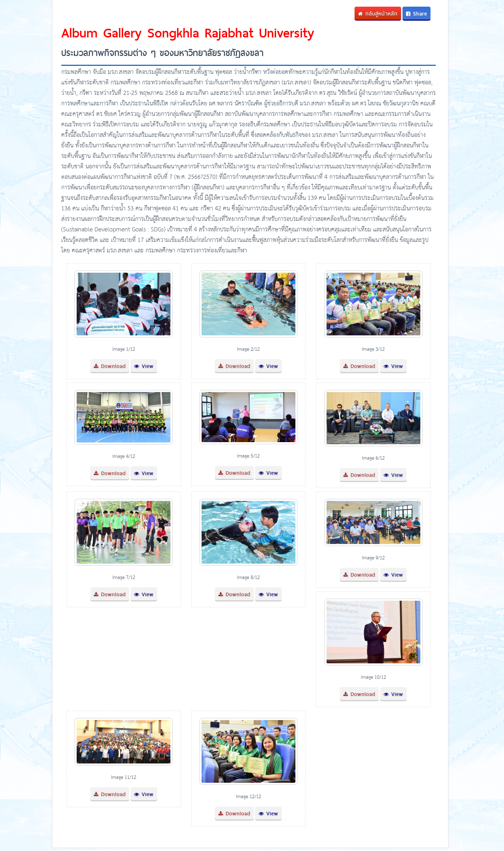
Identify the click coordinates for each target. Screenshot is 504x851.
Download (110, 366)
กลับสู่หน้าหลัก (378, 13)
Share (416, 13)
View (144, 366)
